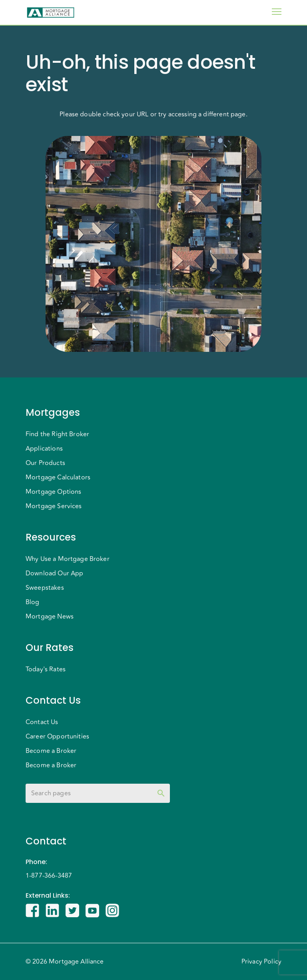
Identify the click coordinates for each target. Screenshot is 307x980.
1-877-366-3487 (49, 876)
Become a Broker (51, 751)
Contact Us (42, 722)
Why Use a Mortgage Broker (68, 559)
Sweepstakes (45, 588)
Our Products (45, 463)
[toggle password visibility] (161, 793)
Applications (44, 449)
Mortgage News (50, 617)
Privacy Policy (261, 962)
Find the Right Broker (57, 434)
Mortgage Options (53, 492)
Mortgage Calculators (58, 477)
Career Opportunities (57, 736)
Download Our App (54, 573)
